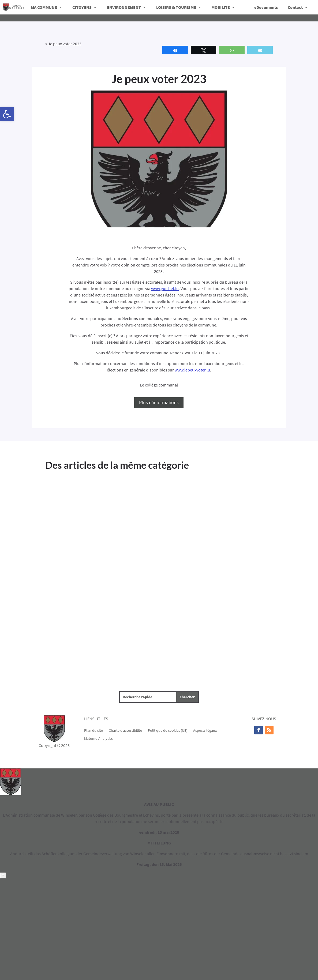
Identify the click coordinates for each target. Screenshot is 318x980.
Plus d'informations (159, 402)
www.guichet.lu (165, 288)
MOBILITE (221, 7)
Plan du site (93, 730)
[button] (7, 114)
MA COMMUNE (44, 7)
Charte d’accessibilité (125, 730)
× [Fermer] (3, 875)
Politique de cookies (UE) (168, 730)
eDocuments (266, 7)
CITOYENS (82, 7)
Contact (295, 7)
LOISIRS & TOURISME (176, 7)
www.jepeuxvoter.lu (192, 370)
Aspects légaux (205, 730)
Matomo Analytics (98, 738)
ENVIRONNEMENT (124, 7)
